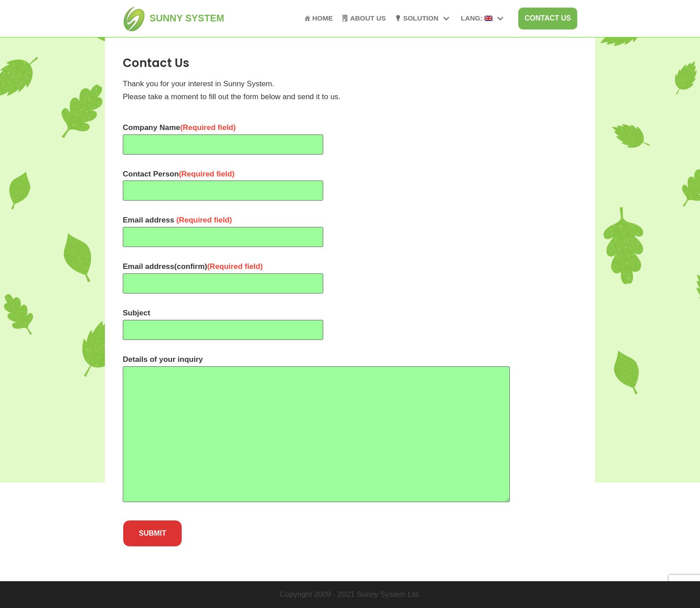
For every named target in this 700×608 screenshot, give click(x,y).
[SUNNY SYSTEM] (173, 19)
